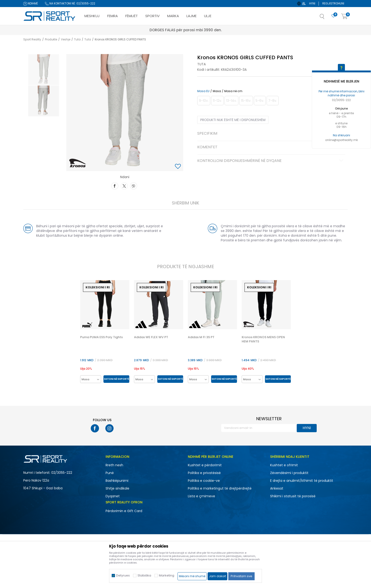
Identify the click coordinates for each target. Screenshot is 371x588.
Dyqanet (113, 496)
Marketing (167, 575)
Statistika (144, 575)
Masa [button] (217, 91)
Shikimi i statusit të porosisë (293, 496)
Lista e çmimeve (201, 496)
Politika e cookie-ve (204, 481)
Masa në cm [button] (233, 91)
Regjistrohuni (333, 3)
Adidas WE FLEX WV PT (151, 337)
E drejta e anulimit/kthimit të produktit (302, 481)
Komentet (271, 147)
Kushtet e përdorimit (205, 465)
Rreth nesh (114, 465)
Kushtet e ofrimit (284, 465)
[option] (44, 70)
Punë (110, 473)
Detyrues (123, 575)
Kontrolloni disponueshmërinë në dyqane (271, 161)
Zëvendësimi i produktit (289, 473)
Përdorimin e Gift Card (124, 511)
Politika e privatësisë (204, 473)
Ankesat (277, 488)
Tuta (77, 39)
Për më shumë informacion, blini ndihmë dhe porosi (341, 93)
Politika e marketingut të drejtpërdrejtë (220, 488)
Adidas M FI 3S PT (201, 337)
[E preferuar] (333, 16)
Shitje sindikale (117, 488)
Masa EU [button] (203, 91)
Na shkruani (341, 135)
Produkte (51, 39)
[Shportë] (344, 17)
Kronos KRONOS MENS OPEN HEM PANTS (263, 339)
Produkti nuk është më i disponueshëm (233, 120)
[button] (327, 18)
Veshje (66, 39)
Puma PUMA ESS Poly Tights (101, 337)
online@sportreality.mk (341, 140)
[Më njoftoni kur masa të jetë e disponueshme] (204, 101)
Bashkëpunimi (117, 481)
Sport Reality (32, 39)
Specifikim (271, 134)
